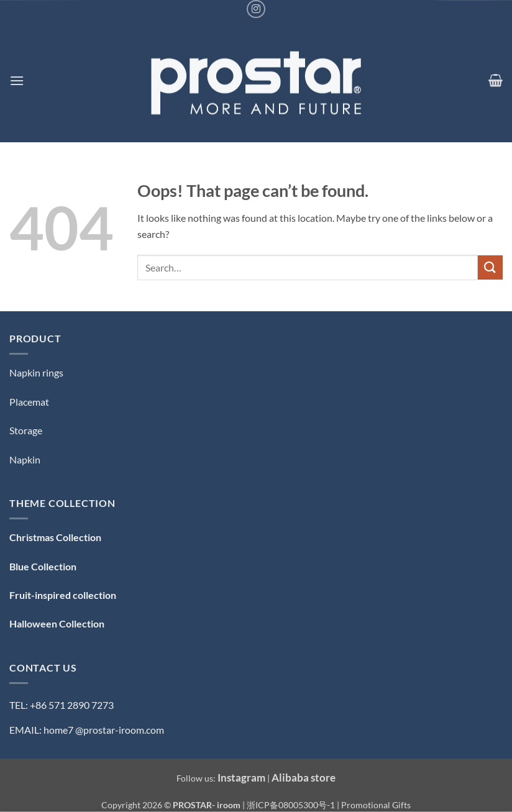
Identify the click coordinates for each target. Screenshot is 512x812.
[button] (17, 80)
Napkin (25, 459)
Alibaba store (304, 778)
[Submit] (490, 267)
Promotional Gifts (376, 805)
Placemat (29, 402)
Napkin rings (36, 372)
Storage (26, 430)
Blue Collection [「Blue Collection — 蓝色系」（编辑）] (43, 566)
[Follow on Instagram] (256, 9)
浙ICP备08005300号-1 (292, 805)
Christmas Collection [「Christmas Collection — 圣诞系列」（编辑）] (55, 537)
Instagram (241, 778)
